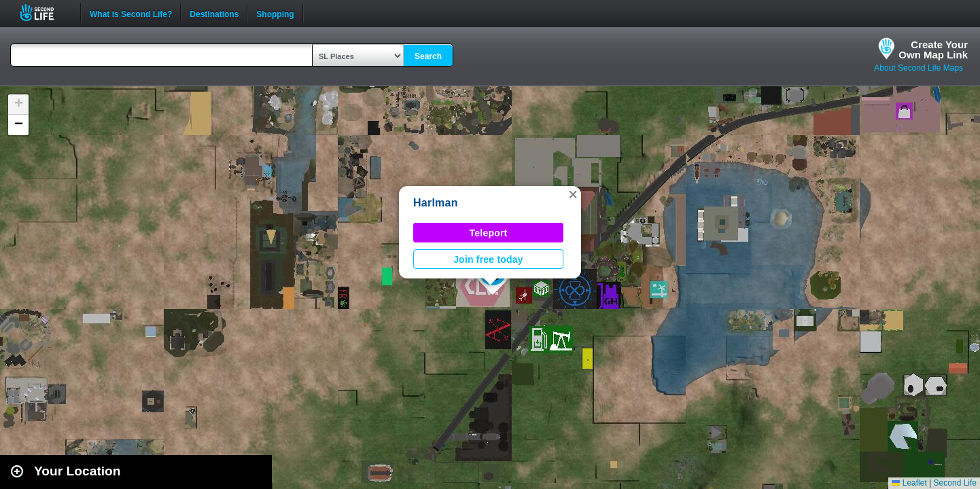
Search (428, 56)
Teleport (489, 233)
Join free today (488, 259)
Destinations (214, 13)
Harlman (436, 203)
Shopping (275, 13)
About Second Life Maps (918, 68)
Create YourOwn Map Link (933, 50)
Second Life (45, 13)
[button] (573, 194)
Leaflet (909, 483)
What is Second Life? (131, 13)
